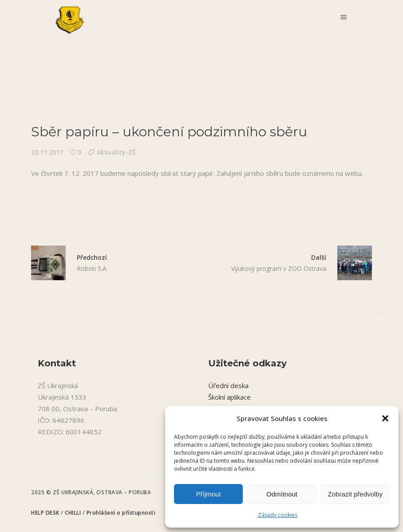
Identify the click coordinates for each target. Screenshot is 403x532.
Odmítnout (282, 494)
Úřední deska (228, 385)
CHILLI (74, 513)
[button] (385, 418)
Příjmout (209, 494)
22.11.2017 (47, 152)
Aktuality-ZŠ (116, 152)
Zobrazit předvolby (355, 494)
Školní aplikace (229, 397)
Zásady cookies (278, 515)
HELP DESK (46, 513)
